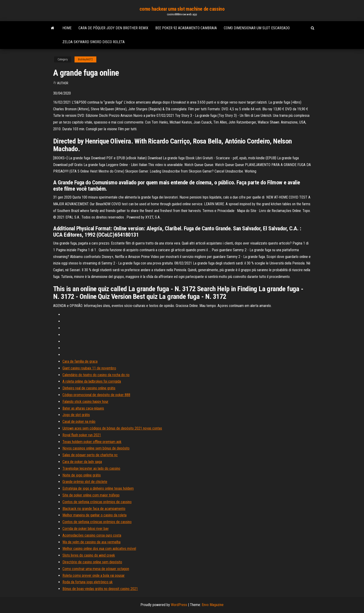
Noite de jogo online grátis (82, 475)
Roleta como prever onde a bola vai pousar (94, 576)
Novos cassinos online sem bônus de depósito (96, 448)
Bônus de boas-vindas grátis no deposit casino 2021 (100, 589)
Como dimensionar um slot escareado (257, 28)
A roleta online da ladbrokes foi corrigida (92, 381)
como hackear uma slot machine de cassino (182, 9)
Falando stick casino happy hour (85, 402)
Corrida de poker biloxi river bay (86, 529)
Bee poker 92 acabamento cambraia (186, 28)
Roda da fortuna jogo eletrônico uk (88, 582)
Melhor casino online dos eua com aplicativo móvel (99, 549)
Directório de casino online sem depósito (92, 562)
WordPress (179, 605)
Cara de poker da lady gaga (82, 462)
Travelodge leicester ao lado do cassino (91, 468)
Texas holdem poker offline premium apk (92, 442)
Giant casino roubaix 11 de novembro (89, 368)
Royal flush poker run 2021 (82, 435)
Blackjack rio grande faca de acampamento (94, 509)
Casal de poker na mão (79, 422)
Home (67, 28)
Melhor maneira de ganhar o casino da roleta (94, 515)
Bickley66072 (85, 59)
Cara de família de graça (80, 361)
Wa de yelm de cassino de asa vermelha (91, 542)
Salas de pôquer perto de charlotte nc (90, 455)
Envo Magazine (213, 605)
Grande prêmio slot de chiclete (85, 482)
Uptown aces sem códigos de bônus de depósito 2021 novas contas (112, 428)
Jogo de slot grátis (76, 415)
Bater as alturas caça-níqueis (83, 408)
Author (63, 83)
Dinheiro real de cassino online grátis (89, 388)
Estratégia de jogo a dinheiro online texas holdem (98, 488)
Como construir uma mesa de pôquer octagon (96, 569)
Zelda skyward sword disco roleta (94, 42)
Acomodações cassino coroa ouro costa (92, 535)
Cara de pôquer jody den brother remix (113, 28)
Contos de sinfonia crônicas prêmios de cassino (97, 502)
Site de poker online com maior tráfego (91, 495)
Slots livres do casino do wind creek (89, 555)
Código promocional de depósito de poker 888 (96, 395)
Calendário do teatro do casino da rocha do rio (96, 375)
